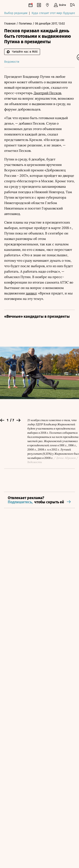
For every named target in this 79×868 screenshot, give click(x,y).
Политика (26, 24)
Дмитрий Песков (47, 93)
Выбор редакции (16, 13)
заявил (31, 293)
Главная (10, 24)
